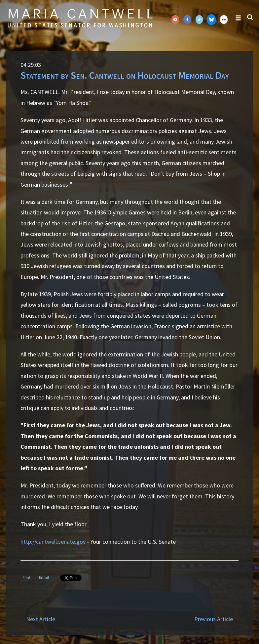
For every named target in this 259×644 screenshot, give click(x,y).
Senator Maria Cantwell (80, 18)
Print (26, 577)
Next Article (41, 619)
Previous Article (214, 619)
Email (44, 577)
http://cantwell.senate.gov (53, 542)
